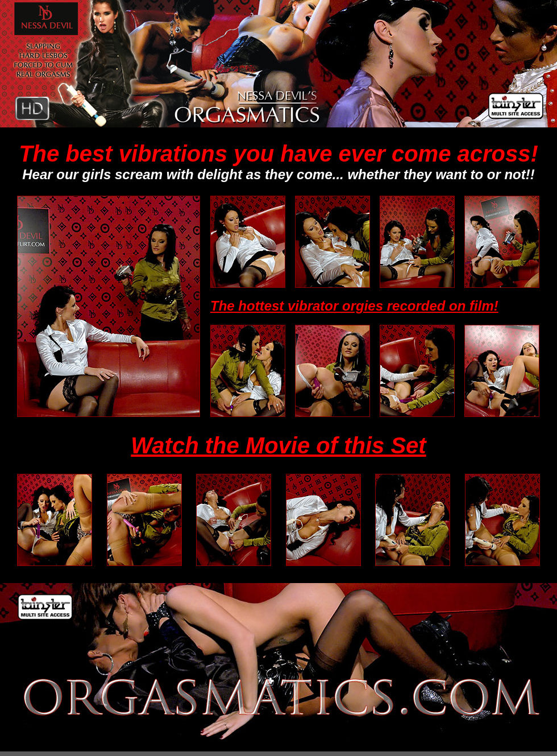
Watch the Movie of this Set (278, 445)
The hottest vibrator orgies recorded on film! (354, 306)
